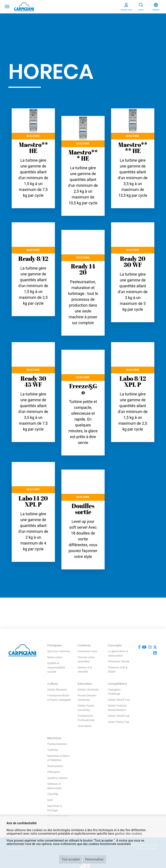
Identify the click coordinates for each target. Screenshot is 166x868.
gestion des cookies (128, 834)
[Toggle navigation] (7, 6)
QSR (50, 800)
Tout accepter (71, 859)
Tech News (85, 726)
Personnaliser (94, 859)
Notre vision (55, 657)
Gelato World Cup (119, 716)
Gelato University (88, 690)
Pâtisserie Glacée (119, 661)
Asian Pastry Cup (119, 722)
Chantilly (53, 794)
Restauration (55, 766)
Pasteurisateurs (57, 744)
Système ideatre (57, 778)
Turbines (53, 750)
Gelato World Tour (119, 700)
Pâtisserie (53, 772)
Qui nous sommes (59, 651)
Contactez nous (87, 651)
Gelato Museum (57, 690)
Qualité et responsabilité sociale (56, 667)
